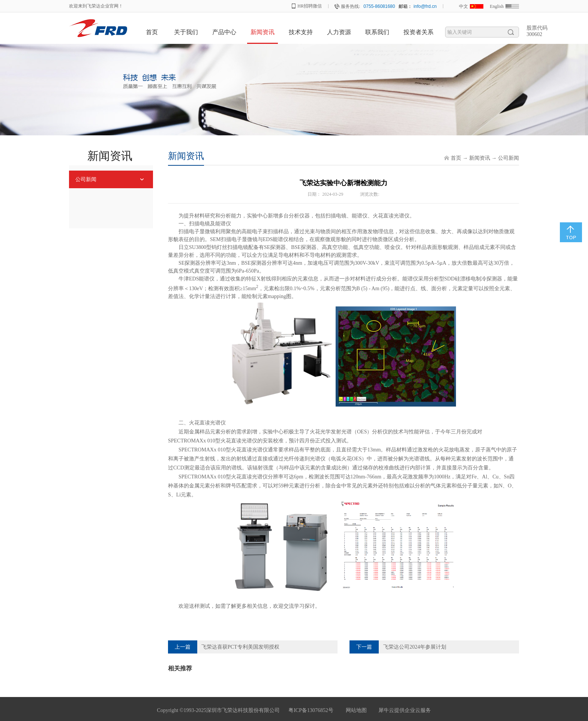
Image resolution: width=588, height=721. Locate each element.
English (497, 6)
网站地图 (355, 710)
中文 (463, 6)
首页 (152, 32)
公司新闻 (508, 158)
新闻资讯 (480, 158)
